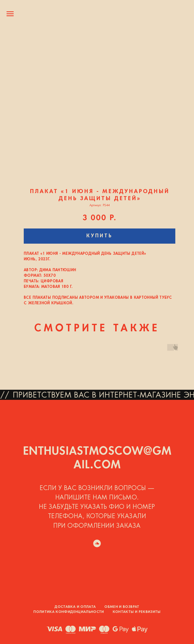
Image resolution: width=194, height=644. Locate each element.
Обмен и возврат (122, 607)
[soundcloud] (97, 543)
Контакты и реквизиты (137, 612)
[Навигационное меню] (10, 14)
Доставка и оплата (75, 607)
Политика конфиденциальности (69, 612)
